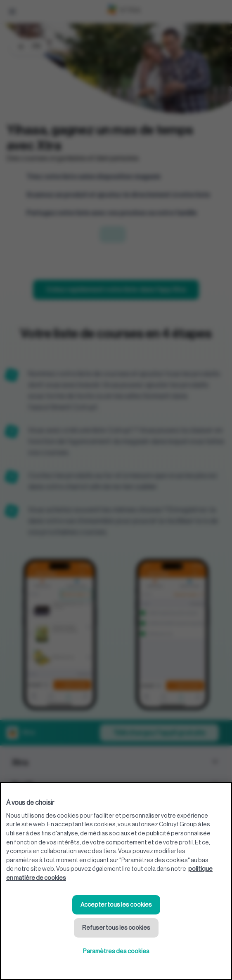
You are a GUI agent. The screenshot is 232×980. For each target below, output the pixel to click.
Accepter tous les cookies (116, 905)
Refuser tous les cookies (116, 928)
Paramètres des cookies (116, 951)
